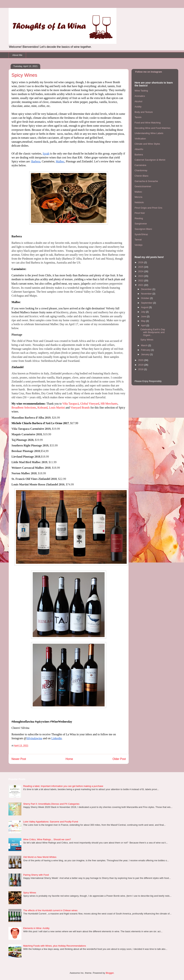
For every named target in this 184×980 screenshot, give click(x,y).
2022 (141, 281)
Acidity (138, 107)
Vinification (140, 139)
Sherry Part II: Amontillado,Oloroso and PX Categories (51, 804)
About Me (17, 55)
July (143, 312)
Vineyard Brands (80, 408)
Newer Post (19, 759)
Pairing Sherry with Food (36, 875)
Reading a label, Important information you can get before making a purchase (63, 786)
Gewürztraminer (143, 186)
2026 (141, 262)
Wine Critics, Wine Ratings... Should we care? (47, 839)
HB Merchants (109, 404)
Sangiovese (141, 224)
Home (69, 759)
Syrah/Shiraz (141, 234)
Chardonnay (141, 170)
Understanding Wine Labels (149, 133)
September (147, 303)
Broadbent (18, 408)
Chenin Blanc (142, 176)
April (144, 325)
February (146, 350)
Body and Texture (144, 112)
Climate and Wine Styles (147, 144)
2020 (141, 360)
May (144, 321)
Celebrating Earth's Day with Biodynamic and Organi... (153, 332)
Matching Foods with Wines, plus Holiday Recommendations (55, 946)
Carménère (140, 165)
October (146, 298)
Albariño (139, 149)
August (145, 307)
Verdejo (139, 245)
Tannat (138, 240)
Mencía (138, 197)
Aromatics (140, 96)
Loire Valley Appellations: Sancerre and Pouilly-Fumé (51, 822)
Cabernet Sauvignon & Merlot (150, 160)
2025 (141, 267)
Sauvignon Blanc (143, 229)
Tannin (138, 117)
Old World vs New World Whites (40, 857)
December (147, 289)
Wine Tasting (141, 91)
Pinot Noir (140, 213)
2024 (141, 271)
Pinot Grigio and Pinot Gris (148, 208)
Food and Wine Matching (148, 123)
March (145, 345)
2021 (141, 285)
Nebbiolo (139, 202)
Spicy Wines (147, 340)
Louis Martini (57, 408)
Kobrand (42, 408)
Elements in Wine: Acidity (36, 928)
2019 (141, 365)
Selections (30, 408)
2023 (141, 276)
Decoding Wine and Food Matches (152, 128)
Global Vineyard (90, 404)
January (146, 354)
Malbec (138, 192)
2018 (141, 369)
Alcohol (138, 101)
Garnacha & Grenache (146, 181)
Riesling (139, 218)
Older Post (119, 759)
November (147, 294)
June (144, 316)
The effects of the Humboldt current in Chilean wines (50, 910)
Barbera (139, 155)
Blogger (110, 973)
